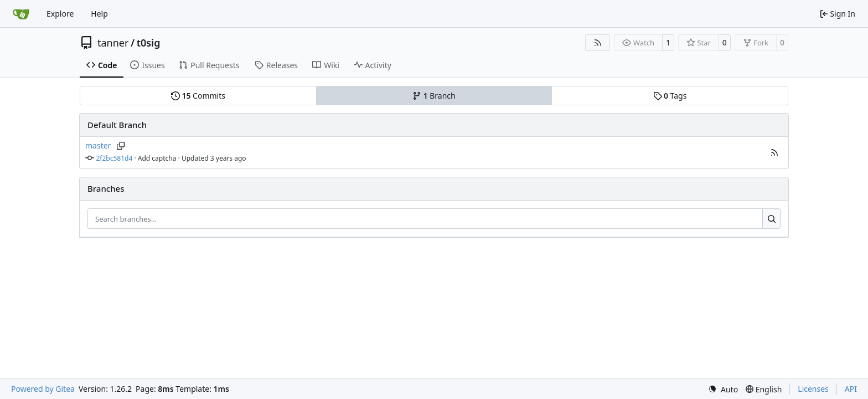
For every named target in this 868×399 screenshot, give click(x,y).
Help (99, 14)
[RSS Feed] (598, 43)
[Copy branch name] (120, 146)
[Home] (21, 14)
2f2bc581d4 (115, 158)
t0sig (149, 43)
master (98, 145)
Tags (670, 96)
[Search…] (771, 219)
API (851, 389)
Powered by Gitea (43, 389)
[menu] (723, 389)
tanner (113, 43)
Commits (198, 96)
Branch (434, 96)
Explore (60, 14)
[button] (774, 152)
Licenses (813, 389)
